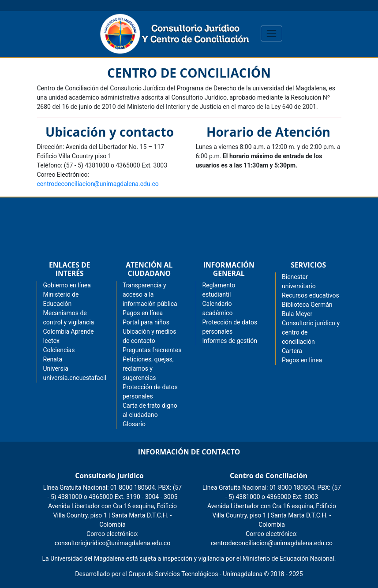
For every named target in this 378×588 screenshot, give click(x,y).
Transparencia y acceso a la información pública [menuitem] (150, 294)
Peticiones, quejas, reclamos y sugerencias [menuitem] (148, 368)
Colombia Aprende (69, 331)
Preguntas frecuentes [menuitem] (152, 350)
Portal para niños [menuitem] (146, 322)
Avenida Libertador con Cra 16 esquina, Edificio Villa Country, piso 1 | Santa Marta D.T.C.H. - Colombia (112, 515)
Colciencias (59, 350)
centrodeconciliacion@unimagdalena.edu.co (98, 184)
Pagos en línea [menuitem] (143, 313)
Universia (56, 368)
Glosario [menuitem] (134, 424)
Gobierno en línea (67, 285)
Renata (53, 359)
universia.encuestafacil (75, 378)
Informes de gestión (230, 341)
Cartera (292, 351)
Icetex (52, 341)
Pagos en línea (302, 360)
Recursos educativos (311, 295)
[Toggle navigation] (271, 33)
